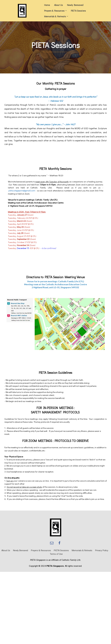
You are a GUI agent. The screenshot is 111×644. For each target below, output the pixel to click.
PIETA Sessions (78, 11)
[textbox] (56, 45)
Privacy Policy (102, 550)
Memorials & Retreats (55, 16)
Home (47, 5)
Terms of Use (56, 554)
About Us (58, 5)
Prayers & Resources (54, 11)
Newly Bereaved (75, 5)
